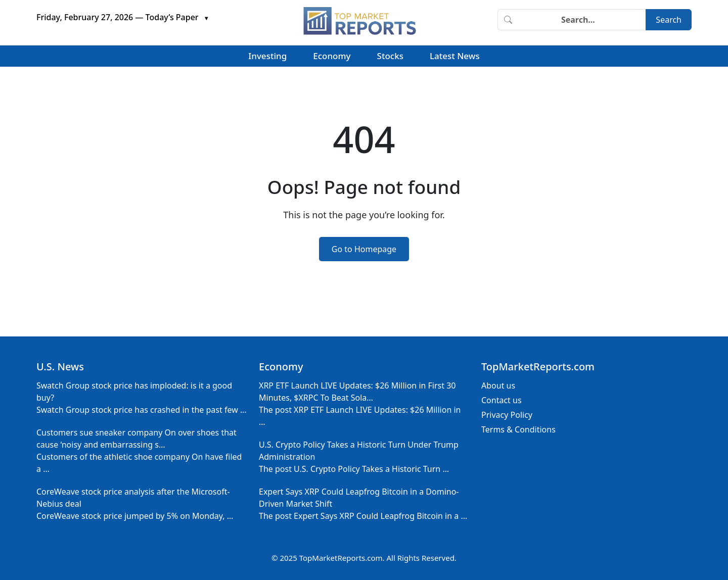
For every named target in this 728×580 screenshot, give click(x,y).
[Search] (582, 20)
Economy (332, 56)
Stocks (390, 56)
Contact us (502, 400)
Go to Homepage (364, 249)
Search (669, 20)
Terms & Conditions (518, 429)
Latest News (455, 56)
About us (498, 385)
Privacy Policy (507, 415)
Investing (267, 56)
